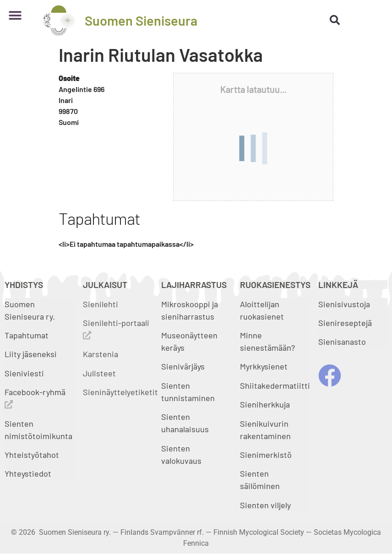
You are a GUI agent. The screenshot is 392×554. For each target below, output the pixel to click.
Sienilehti (101, 304)
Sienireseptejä (345, 323)
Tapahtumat (27, 335)
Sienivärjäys (183, 366)
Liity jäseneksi (31, 354)
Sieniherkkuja (265, 404)
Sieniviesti (25, 373)
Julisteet (99, 373)
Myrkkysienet (264, 366)
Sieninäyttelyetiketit (120, 392)
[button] (15, 16)
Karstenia (101, 354)
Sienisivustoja (344, 304)
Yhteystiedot (28, 473)
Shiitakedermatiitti (275, 386)
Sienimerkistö (266, 455)
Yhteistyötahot (32, 455)
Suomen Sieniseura (141, 20)
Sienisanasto (342, 342)
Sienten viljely (265, 505)
